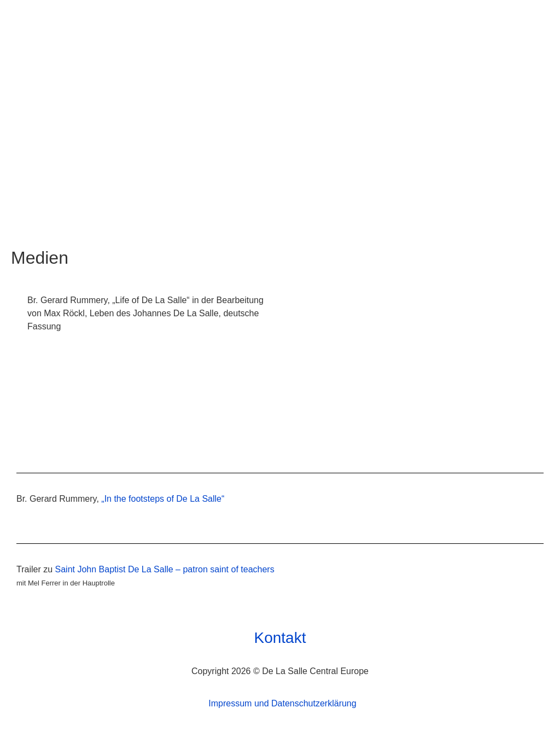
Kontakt (280, 638)
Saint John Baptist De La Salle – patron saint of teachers (165, 569)
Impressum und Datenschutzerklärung (282, 703)
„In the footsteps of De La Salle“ (163, 499)
